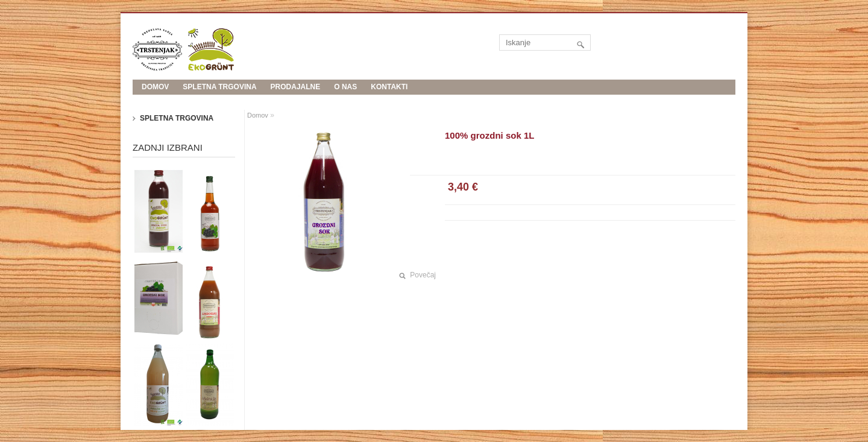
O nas (345, 87)
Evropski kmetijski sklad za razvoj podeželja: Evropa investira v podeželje (301, 102)
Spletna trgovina (219, 87)
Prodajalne (296, 87)
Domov (258, 115)
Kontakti (389, 87)
